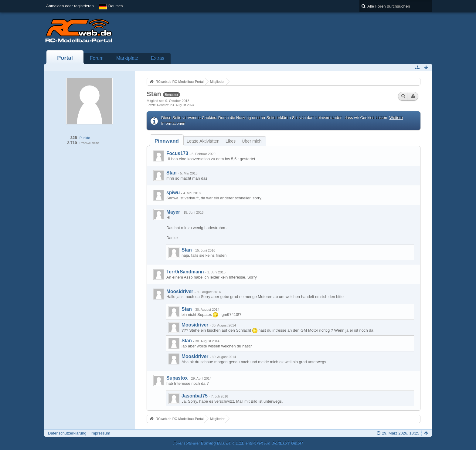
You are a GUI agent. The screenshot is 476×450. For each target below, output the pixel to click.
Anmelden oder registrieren (70, 6)
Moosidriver (180, 291)
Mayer (173, 212)
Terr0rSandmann (185, 272)
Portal (65, 58)
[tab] (167, 141)
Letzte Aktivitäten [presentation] (203, 141)
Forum (97, 58)
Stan (172, 173)
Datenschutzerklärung (67, 433)
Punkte (85, 138)
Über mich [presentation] (252, 141)
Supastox (177, 378)
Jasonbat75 (195, 396)
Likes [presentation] (231, 141)
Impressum (100, 433)
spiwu (173, 193)
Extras (158, 58)
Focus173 (177, 153)
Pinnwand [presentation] (167, 141)
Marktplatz (127, 58)
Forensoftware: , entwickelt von (238, 443)
